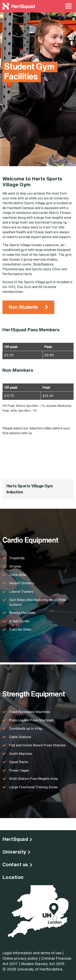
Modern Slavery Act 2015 (43, 964)
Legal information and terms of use (32, 953)
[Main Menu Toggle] (69, 6)
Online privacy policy (20, 958)
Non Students (23, 307)
